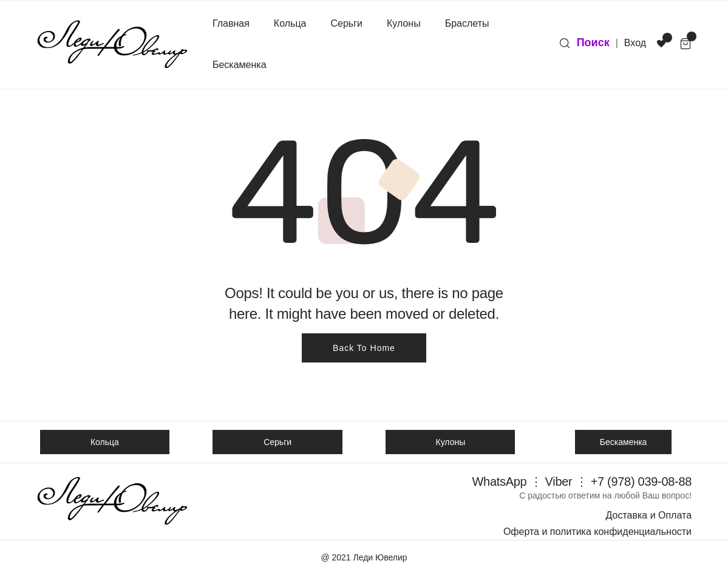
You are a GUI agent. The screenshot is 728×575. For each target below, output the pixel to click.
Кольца (290, 23)
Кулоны (404, 23)
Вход (635, 43)
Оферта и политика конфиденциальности (597, 532)
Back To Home (364, 348)
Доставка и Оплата (648, 515)
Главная (231, 23)
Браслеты (467, 23)
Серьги (346, 23)
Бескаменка (240, 65)
